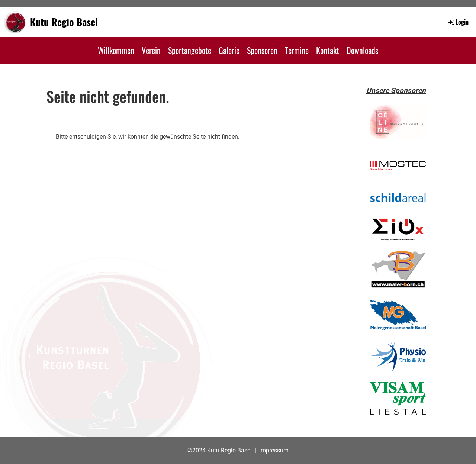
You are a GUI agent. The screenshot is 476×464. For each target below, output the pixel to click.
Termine (297, 50)
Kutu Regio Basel (64, 22)
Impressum (274, 450)
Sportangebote (190, 50)
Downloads (362, 50)
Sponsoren (262, 50)
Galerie (229, 50)
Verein (151, 50)
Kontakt (328, 50)
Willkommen (116, 50)
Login (458, 22)
